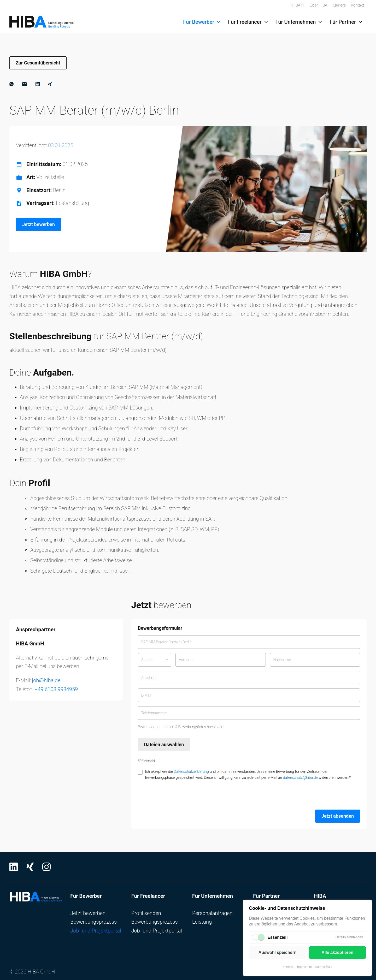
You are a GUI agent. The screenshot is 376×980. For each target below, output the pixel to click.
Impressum (304, 967)
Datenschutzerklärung (191, 771)
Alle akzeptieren (337, 952)
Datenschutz (324, 967)
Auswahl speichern (278, 952)
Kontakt (288, 967)
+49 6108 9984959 (56, 689)
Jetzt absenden (338, 816)
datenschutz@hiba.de (300, 777)
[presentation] (178, 795)
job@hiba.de (46, 680)
